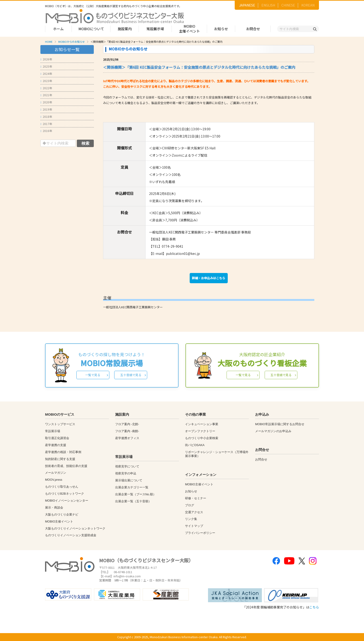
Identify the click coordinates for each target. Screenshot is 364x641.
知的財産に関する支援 (60, 459)
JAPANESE (247, 5)
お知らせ (221, 29)
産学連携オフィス (127, 438)
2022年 (46, 88)
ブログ (190, 505)
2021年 (46, 95)
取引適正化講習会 (57, 438)
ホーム (58, 29)
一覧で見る (93, 375)
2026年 (46, 59)
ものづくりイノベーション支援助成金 (71, 535)
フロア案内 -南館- (127, 431)
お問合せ (253, 29)
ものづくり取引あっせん (62, 487)
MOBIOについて (91, 29)
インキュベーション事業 (202, 424)
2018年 (46, 117)
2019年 (46, 109)
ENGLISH (268, 5)
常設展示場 (155, 29)
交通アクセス (194, 512)
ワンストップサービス (60, 424)
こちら (314, 607)
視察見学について (127, 466)
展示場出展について (129, 480)
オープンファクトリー (200, 431)
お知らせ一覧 (67, 49)
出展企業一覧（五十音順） (133, 501)
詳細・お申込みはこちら (209, 278)
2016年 (46, 131)
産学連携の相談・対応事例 (63, 452)
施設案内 (125, 29)
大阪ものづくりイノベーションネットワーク (75, 528)
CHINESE (288, 5)
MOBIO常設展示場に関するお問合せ (280, 424)
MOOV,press (54, 480)
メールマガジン (56, 473)
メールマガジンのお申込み (273, 431)
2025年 (46, 66)
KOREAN (308, 5)
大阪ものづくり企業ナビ (62, 514)
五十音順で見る (131, 375)
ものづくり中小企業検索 (202, 438)
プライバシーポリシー (200, 533)
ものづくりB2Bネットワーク (65, 494)
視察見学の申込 (126, 473)
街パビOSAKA (195, 445)
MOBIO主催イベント (189, 29)
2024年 (46, 74)
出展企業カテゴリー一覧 (132, 487)
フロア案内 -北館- (127, 424)
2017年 (46, 124)
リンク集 (191, 519)
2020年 (46, 102)
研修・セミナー (196, 498)
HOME (49, 42)
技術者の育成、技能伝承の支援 (66, 466)
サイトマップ (194, 526)
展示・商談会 (54, 508)
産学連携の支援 (56, 445)
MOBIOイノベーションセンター (67, 501)
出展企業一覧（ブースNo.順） (136, 494)
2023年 (46, 81)
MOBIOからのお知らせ (71, 42)
